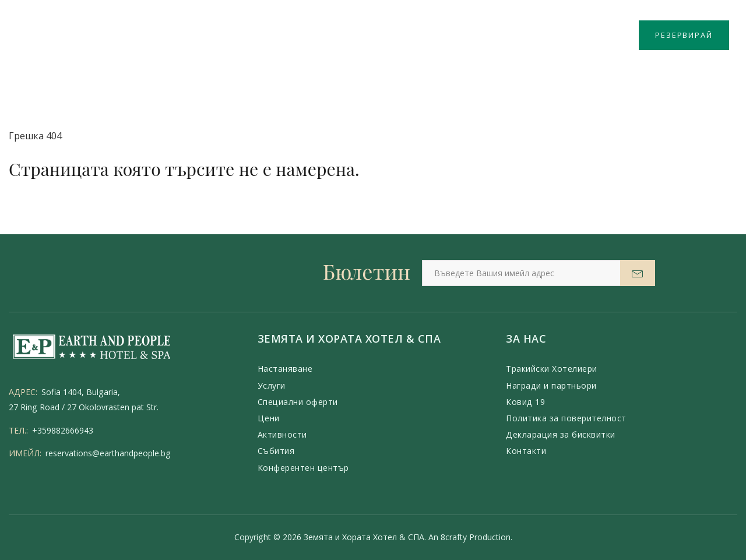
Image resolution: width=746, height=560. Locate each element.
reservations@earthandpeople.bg (108, 453)
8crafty (454, 537)
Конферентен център (303, 468)
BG (620, 35)
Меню (40, 36)
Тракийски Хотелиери (552, 369)
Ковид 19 (525, 402)
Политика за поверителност (566, 418)
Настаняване (285, 369)
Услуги (272, 385)
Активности (282, 434)
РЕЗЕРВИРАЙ (684, 35)
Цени (269, 418)
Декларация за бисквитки (561, 434)
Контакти (526, 451)
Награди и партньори (551, 385)
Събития (276, 451)
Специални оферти (298, 402)
